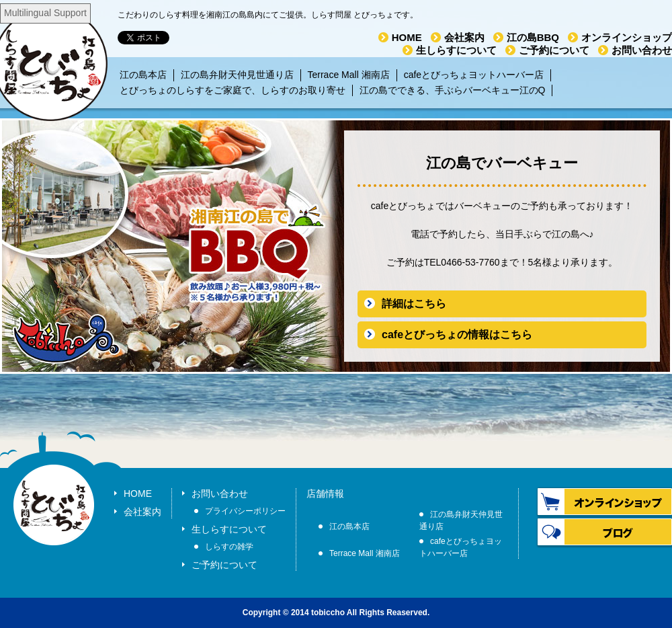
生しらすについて (456, 50)
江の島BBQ (533, 37)
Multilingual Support (45, 13)
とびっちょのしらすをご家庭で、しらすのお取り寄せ (233, 90)
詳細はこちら (414, 304)
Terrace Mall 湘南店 (349, 75)
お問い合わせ (642, 50)
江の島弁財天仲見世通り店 (237, 75)
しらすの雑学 (229, 547)
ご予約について (554, 50)
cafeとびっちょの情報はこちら (457, 335)
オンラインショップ (627, 37)
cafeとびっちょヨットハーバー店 (474, 75)
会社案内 (464, 37)
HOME (407, 37)
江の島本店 (143, 75)
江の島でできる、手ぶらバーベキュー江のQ (453, 90)
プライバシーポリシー (245, 511)
